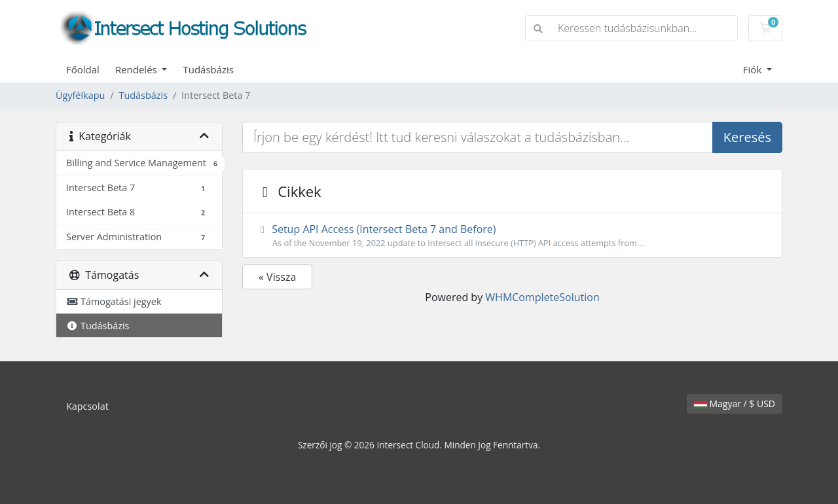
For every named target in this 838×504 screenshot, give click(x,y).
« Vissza (277, 277)
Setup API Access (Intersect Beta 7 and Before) (512, 236)
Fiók (754, 69)
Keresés (747, 137)
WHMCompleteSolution (542, 297)
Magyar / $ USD (735, 404)
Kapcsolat (87, 406)
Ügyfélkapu (80, 95)
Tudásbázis (208, 69)
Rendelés (137, 69)
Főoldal (83, 69)
